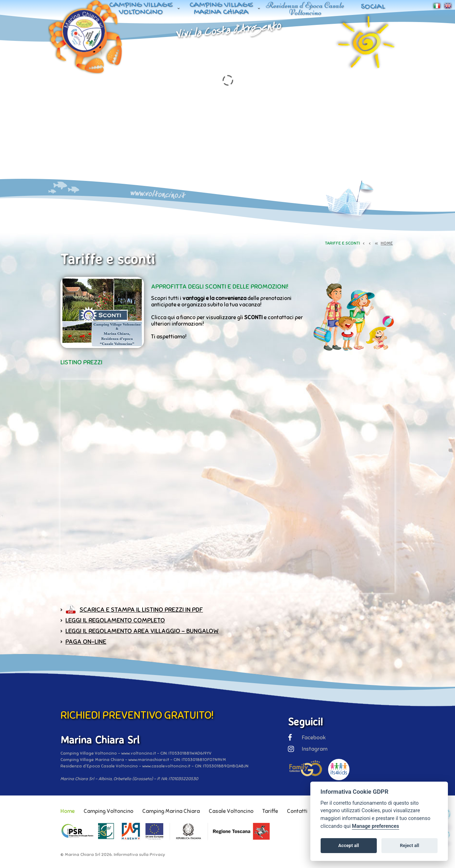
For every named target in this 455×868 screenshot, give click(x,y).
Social (373, 7)
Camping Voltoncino (108, 811)
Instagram (308, 749)
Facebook (307, 738)
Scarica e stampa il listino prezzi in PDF (141, 610)
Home (68, 811)
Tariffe (270, 811)
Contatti (297, 811)
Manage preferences (376, 826)
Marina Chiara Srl (82, 854)
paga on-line (86, 642)
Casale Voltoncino (231, 811)
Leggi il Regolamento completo (115, 620)
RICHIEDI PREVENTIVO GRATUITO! (137, 715)
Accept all (349, 845)
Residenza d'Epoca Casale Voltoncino (305, 9)
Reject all (409, 845)
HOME (387, 243)
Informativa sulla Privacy (139, 854)
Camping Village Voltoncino (141, 9)
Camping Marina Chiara (171, 811)
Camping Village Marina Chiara (221, 9)
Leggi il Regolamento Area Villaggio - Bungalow (142, 631)
